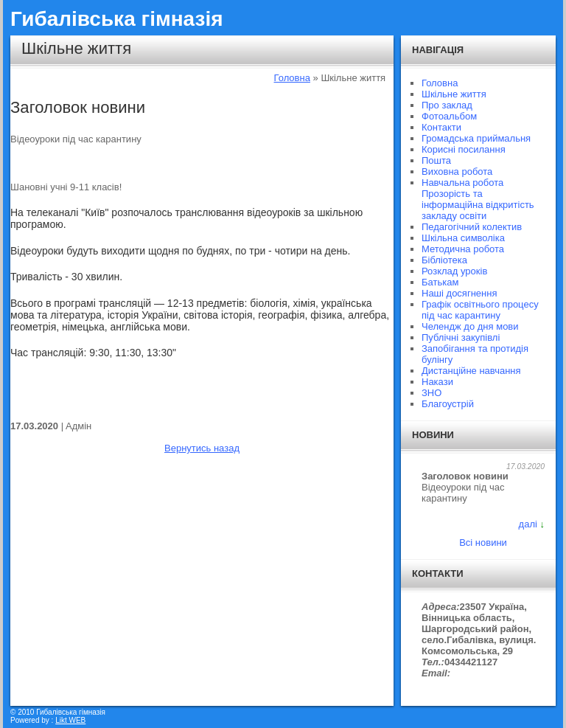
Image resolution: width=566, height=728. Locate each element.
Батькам (440, 282)
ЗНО (432, 393)
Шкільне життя (454, 94)
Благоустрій (448, 404)
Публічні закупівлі (461, 337)
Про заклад (447, 105)
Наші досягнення (459, 293)
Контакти (441, 127)
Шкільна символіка (463, 238)
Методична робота (463, 249)
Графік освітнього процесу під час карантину (480, 310)
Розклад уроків (454, 271)
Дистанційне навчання (471, 371)
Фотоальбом (449, 116)
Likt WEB (70, 720)
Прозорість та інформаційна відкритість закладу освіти (478, 205)
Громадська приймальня (476, 138)
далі (528, 524)
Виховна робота (457, 171)
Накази (437, 382)
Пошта (436, 160)
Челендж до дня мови (470, 326)
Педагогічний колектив (472, 227)
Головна (292, 78)
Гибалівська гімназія (117, 19)
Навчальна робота (462, 183)
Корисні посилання (464, 149)
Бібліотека (444, 260)
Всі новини (483, 542)
